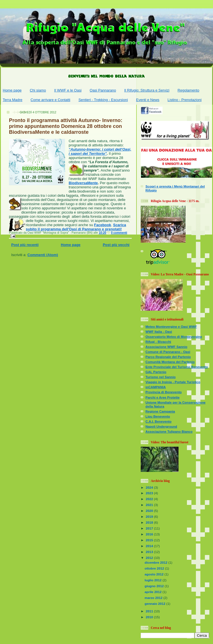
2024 (150, 487)
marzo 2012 (154, 598)
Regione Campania (160, 411)
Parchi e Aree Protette (163, 397)
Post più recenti (25, 245)
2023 (150, 493)
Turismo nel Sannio (161, 377)
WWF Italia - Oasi (159, 332)
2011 (150, 611)
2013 (150, 552)
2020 (150, 511)
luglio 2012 (154, 580)
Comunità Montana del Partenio (170, 362)
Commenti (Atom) (43, 255)
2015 (150, 540)
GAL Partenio (156, 372)
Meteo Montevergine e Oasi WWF (171, 326)
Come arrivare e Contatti (50, 100)
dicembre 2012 (156, 562)
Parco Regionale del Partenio (168, 357)
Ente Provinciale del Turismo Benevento (177, 367)
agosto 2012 (155, 574)
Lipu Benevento (158, 416)
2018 (150, 522)
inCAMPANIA (156, 387)
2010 (150, 617)
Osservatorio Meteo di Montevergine (174, 337)
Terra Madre (13, 100)
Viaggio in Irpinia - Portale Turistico (173, 382)
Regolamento (188, 90)
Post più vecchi (116, 245)
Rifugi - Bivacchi (158, 342)
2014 (150, 546)
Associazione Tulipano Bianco (169, 431)
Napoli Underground (161, 426)
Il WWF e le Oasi (68, 90)
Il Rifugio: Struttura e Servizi (147, 90)
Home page (12, 90)
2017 (150, 528)
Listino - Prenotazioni (185, 100)
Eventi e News (148, 100)
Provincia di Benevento (164, 392)
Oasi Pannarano (103, 90)
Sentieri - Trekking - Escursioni (103, 100)
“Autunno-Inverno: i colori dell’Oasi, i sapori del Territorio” (100, 151)
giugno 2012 (155, 586)
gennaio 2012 (155, 604)
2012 (150, 558)
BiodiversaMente (83, 183)
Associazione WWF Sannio (166, 347)
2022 (150, 499)
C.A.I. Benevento (158, 421)
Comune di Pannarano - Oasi (168, 352)
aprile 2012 (154, 592)
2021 (150, 505)
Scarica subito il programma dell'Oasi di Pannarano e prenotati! (76, 227)
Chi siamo (38, 90)
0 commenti (119, 233)
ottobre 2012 (155, 568)
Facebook (103, 225)
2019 (150, 517)
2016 (150, 534)
